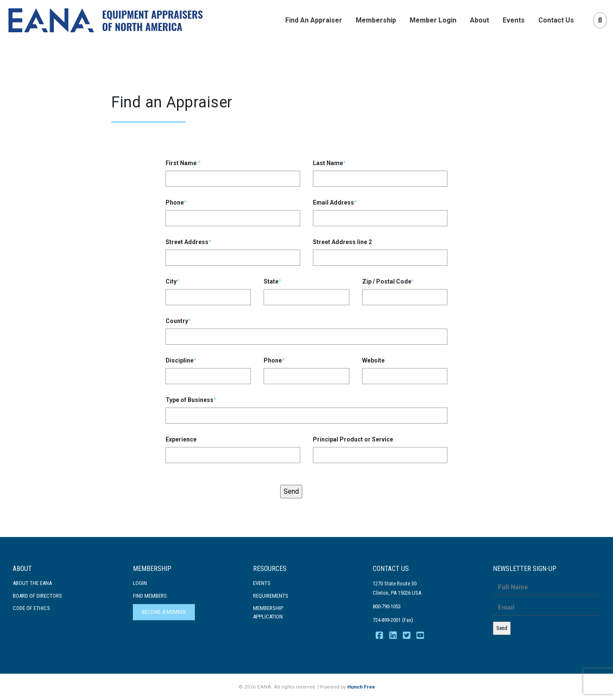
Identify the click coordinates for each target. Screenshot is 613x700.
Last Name (380, 173)
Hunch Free (361, 687)
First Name (233, 173)
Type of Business (306, 410)
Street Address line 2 (380, 252)
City (208, 292)
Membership (376, 20)
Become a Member (164, 612)
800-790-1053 (387, 606)
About (479, 20)
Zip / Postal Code (405, 292)
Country (306, 331)
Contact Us (556, 20)
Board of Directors (37, 596)
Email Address (380, 213)
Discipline (208, 371)
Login (140, 583)
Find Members (150, 596)
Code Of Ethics (31, 608)
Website (405, 371)
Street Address (233, 252)
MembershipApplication (268, 612)
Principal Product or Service (380, 450)
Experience (233, 450)
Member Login (433, 20)
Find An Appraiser (314, 20)
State (306, 292)
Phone (233, 213)
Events (514, 20)
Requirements (271, 596)
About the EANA (32, 583)
